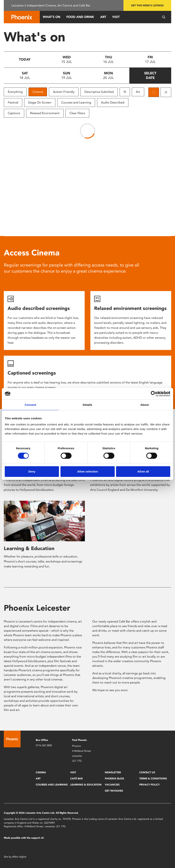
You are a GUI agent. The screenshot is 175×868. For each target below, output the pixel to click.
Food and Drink (80, 17)
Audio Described (113, 102)
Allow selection (87, 471)
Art (103, 17)
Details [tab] (87, 405)
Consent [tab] (31, 405)
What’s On (52, 17)
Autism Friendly (64, 92)
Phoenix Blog (114, 779)
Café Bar (76, 779)
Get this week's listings (147, 5)
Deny (32, 471)
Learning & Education (29, 548)
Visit (116, 17)
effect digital (19, 857)
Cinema (38, 92)
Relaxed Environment (45, 113)
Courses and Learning (76, 102)
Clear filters (77, 113)
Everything (15, 92)
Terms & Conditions (153, 779)
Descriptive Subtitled (99, 92)
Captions (14, 113)
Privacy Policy (149, 785)
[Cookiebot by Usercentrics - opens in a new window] (154, 394)
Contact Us (147, 772)
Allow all (143, 471)
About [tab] (145, 405)
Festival (13, 102)
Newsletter (113, 772)
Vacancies (112, 785)
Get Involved (114, 791)
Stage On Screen (40, 102)
